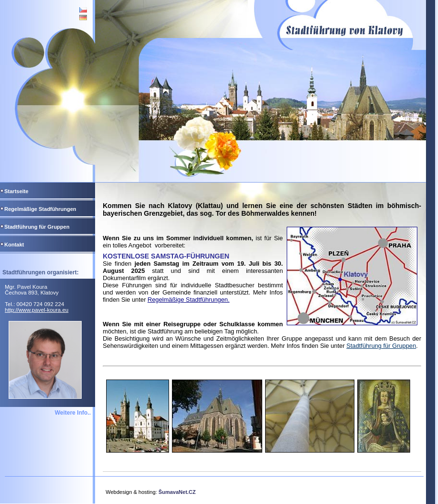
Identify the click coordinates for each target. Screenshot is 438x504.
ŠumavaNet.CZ (177, 492)
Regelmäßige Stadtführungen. (189, 300)
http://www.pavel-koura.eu (37, 310)
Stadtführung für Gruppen (381, 346)
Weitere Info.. (73, 413)
